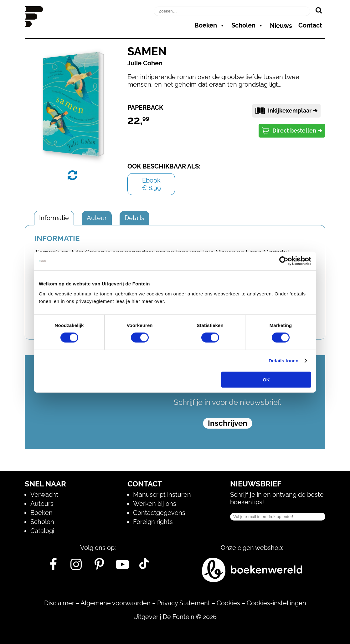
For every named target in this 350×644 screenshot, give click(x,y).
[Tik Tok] (144, 567)
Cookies (228, 603)
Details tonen (283, 361)
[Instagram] (76, 567)
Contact (310, 25)
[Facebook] (53, 567)
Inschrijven (228, 423)
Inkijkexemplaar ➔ (286, 111)
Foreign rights (153, 522)
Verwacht (44, 495)
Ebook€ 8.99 (151, 184)
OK (266, 379)
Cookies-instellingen (276, 603)
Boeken (210, 25)
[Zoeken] (319, 10)
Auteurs (42, 504)
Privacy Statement (184, 603)
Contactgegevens (159, 513)
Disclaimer (59, 603)
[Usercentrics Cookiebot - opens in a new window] (284, 261)
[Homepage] (34, 25)
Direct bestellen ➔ (292, 131)
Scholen (247, 25)
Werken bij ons (155, 504)
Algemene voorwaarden (116, 603)
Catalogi (42, 531)
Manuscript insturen (162, 495)
